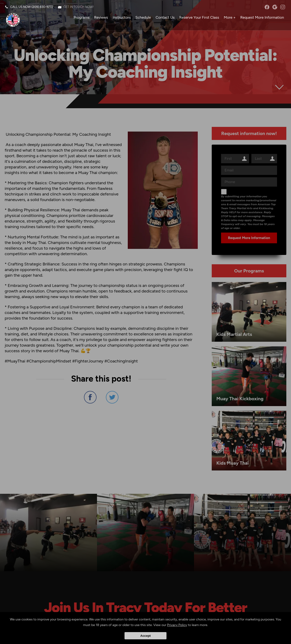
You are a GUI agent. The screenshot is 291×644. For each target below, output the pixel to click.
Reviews (101, 17)
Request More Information (262, 17)
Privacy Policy (177, 625)
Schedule (143, 17)
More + (230, 17)
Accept (145, 636)
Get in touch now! (79, 7)
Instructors (122, 17)
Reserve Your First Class (199, 17)
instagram (283, 7)
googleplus (275, 7)
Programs (82, 17)
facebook (267, 7)
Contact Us (165, 17)
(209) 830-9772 (42, 7)
